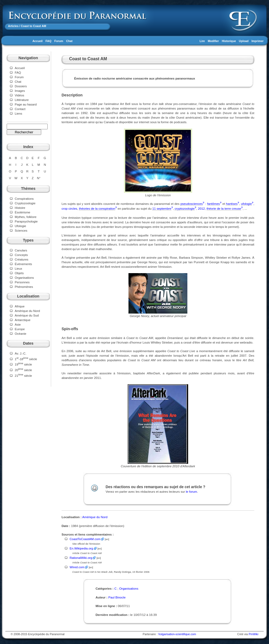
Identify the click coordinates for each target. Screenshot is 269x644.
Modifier (213, 41)
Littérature (22, 100)
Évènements (23, 264)
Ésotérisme (22, 212)
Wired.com (77, 567)
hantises (232, 204)
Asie (18, 324)
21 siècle (23, 376)
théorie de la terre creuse (224, 208)
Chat (69, 41)
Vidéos (19, 95)
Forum (59, 41)
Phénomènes (24, 287)
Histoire (20, 208)
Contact (20, 109)
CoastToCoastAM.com (85, 539)
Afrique (20, 306)
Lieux (18, 268)
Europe (20, 329)
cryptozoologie (185, 208)
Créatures (22, 259)
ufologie (246, 204)
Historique (229, 41)
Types (28, 240)
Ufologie (20, 226)
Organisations (24, 278)
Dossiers (21, 86)
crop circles (69, 208)
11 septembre (162, 208)
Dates (28, 343)
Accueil (37, 41)
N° (39, 178)
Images (20, 91)
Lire (202, 41)
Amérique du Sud (27, 315)
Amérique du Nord (27, 311)
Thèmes (28, 189)
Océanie (20, 334)
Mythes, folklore (26, 217)
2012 (202, 208)
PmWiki (253, 634)
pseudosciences (192, 204)
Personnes (22, 282)
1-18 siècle (26, 359)
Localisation (28, 296)
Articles (13, 26)
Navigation (28, 58)
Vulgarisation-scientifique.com (177, 634)
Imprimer (257, 41)
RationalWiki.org (81, 558)
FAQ (48, 41)
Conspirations (24, 199)
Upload (244, 41)
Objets (19, 273)
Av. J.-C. (20, 353)
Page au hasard (26, 104)
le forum (191, 492)
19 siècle (23, 364)
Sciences (21, 230)
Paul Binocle (117, 597)
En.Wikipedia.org (81, 548)
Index (28, 147)
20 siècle (23, 370)
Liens (18, 113)
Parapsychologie (26, 221)
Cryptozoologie (25, 203)
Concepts (21, 255)
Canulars (21, 250)
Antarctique (23, 320)
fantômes (214, 204)
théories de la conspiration (97, 208)
